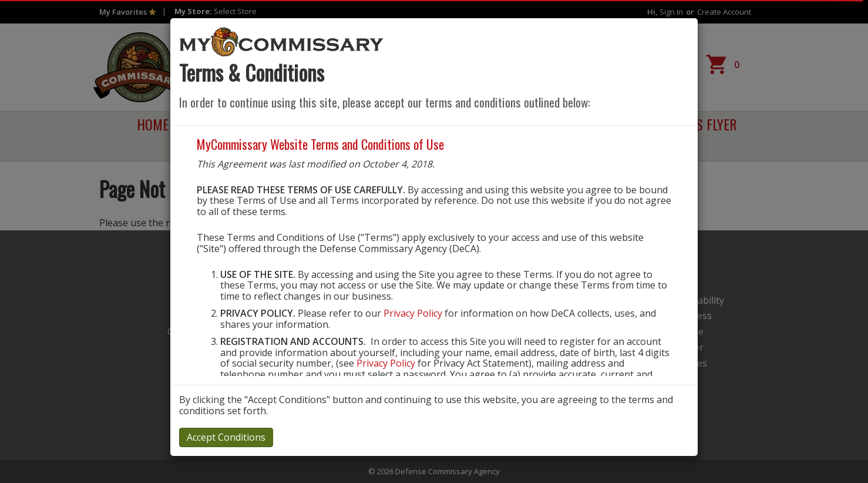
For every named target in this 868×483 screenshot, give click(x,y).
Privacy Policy (413, 313)
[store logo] (282, 41)
